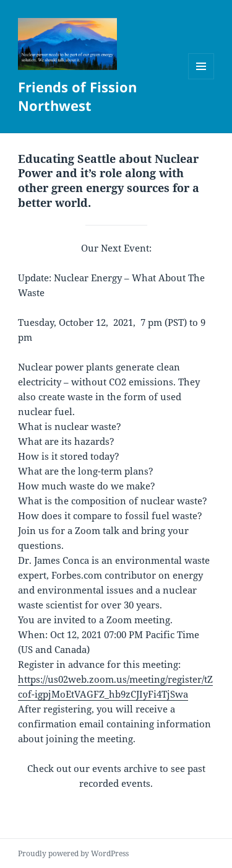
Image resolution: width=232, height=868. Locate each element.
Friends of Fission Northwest (77, 96)
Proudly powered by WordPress (73, 853)
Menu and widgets (201, 79)
